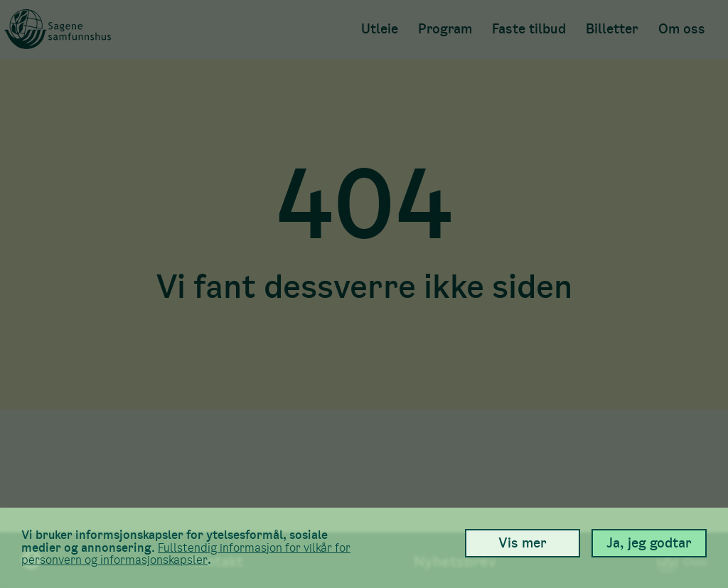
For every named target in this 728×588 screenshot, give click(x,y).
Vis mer (523, 543)
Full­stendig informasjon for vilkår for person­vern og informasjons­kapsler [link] (186, 554)
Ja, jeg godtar (649, 543)
